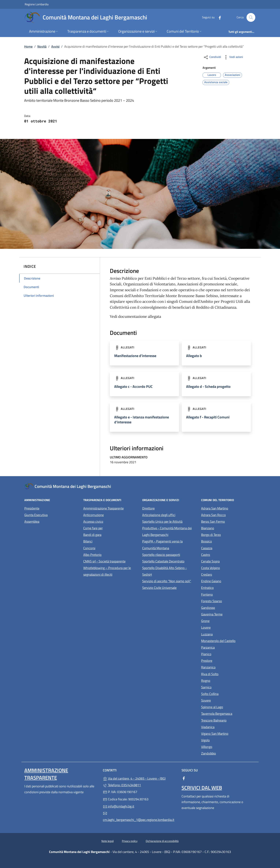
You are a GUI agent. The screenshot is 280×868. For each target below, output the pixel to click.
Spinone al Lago (228, 707)
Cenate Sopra (227, 561)
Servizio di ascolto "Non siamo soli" (167, 581)
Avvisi (55, 46)
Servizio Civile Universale (169, 587)
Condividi (212, 57)
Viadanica (225, 727)
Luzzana (207, 634)
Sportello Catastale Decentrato (163, 561)
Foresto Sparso (228, 601)
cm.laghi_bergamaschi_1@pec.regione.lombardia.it (139, 817)
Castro (222, 554)
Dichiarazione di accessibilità (162, 841)
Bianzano (224, 528)
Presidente (32, 508)
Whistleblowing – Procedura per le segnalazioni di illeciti (111, 571)
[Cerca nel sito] (251, 17)
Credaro (223, 574)
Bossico (223, 541)
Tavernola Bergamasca (228, 713)
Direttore (148, 508)
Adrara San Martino (228, 508)
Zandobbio (225, 753)
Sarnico (223, 687)
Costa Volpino (227, 568)
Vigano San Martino (228, 733)
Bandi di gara (92, 535)
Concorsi (89, 548)
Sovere (223, 700)
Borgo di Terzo (228, 534)
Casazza (224, 548)
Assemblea (32, 522)
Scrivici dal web (202, 788)
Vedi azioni (233, 57)
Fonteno (224, 594)
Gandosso (225, 607)
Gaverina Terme (228, 614)
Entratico (224, 587)
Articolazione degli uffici (159, 515)
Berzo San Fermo (228, 521)
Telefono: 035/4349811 (122, 785)
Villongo (224, 746)
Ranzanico (225, 667)
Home (28, 46)
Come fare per (93, 528)
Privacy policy (130, 841)
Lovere (223, 627)
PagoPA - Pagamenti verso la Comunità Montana (169, 545)
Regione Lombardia (37, 4)
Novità (42, 46)
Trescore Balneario (228, 720)
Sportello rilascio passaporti (161, 555)
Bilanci (88, 541)
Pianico (223, 654)
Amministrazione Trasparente (103, 508)
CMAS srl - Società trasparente (111, 561)
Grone (222, 620)
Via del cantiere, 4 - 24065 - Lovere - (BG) (140, 778)
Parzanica (225, 647)
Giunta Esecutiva (36, 515)
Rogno (223, 680)
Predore (224, 660)
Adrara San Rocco (228, 515)
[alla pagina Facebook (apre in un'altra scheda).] (218, 17)
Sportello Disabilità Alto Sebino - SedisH (165, 571)
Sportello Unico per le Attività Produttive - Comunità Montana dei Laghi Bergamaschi (167, 528)
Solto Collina (227, 693)
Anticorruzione (94, 515)
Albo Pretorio (109, 554)
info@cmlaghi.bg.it (118, 806)
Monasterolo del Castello (228, 640)
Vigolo (222, 740)
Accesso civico (93, 522)
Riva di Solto (227, 674)
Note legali (108, 841)
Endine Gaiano (228, 581)
